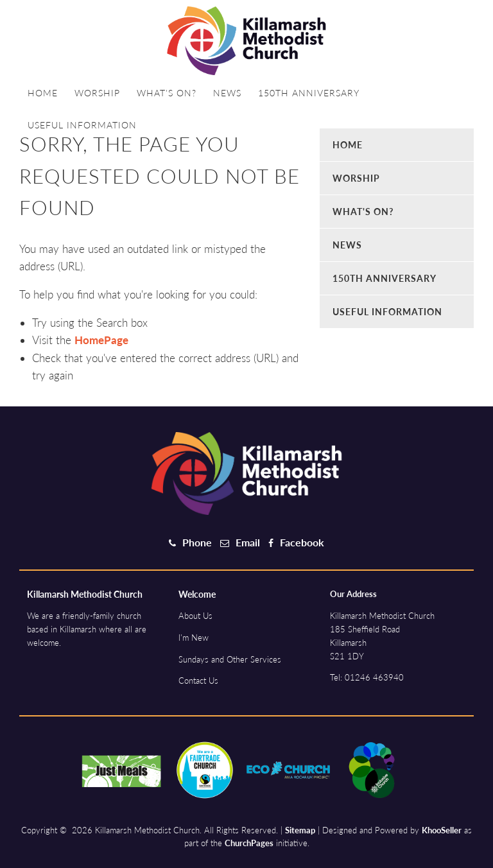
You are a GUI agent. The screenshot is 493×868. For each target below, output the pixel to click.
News (227, 93)
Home (43, 93)
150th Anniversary (309, 93)
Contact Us (198, 681)
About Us (195, 616)
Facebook (302, 542)
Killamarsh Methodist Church (85, 594)
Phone (197, 542)
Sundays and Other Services (230, 659)
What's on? (167, 93)
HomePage (101, 340)
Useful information (82, 125)
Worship (97, 93)
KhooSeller (442, 830)
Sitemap (300, 830)
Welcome (197, 594)
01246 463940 (374, 677)
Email (248, 542)
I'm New (194, 638)
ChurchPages (249, 843)
